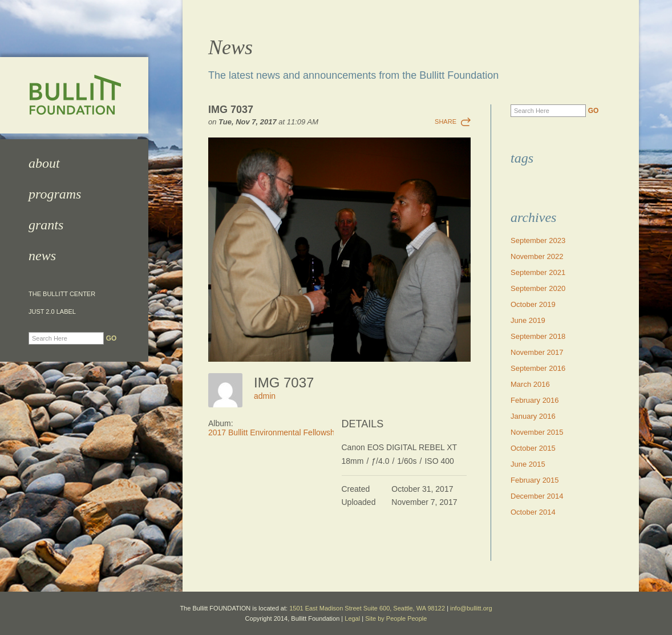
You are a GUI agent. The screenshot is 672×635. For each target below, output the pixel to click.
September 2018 (538, 336)
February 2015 (535, 480)
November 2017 (537, 352)
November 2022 (537, 256)
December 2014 (537, 496)
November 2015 (537, 432)
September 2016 (538, 368)
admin (265, 396)
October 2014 (533, 512)
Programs (55, 194)
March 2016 (530, 384)
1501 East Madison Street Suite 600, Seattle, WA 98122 (367, 608)
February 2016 (535, 400)
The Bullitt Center (62, 294)
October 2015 (533, 448)
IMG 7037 (231, 110)
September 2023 (538, 240)
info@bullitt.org (471, 608)
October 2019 (533, 304)
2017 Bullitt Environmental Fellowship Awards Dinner (301, 432)
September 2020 (538, 288)
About (44, 163)
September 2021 (538, 272)
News (42, 256)
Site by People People (396, 618)
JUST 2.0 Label (52, 312)
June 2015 (528, 464)
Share (446, 122)
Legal (352, 618)
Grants (46, 225)
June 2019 (528, 320)
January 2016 (533, 416)
